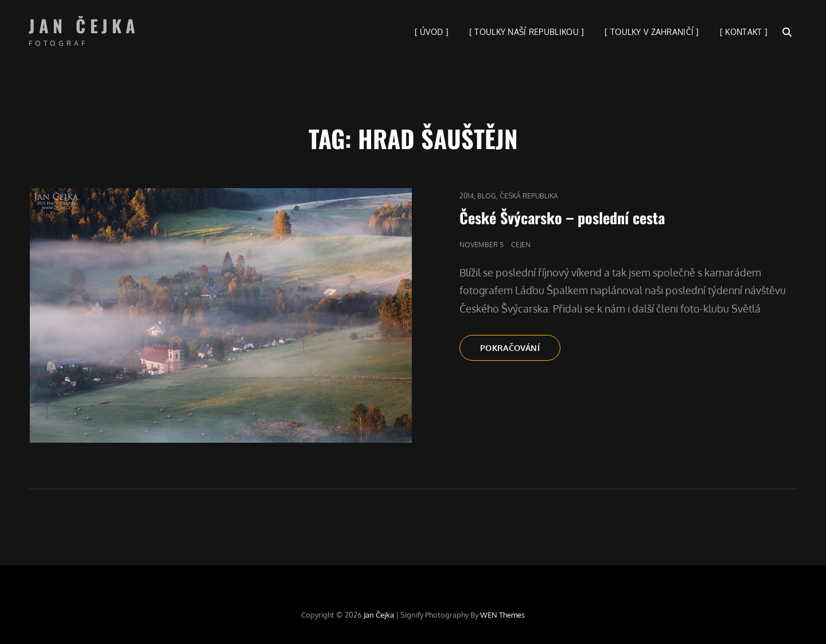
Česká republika (529, 196)
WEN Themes (502, 615)
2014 (467, 196)
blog (487, 196)
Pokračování (520, 351)
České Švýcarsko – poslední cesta (562, 218)
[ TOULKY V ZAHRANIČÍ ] (652, 32)
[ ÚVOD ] (432, 32)
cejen (521, 245)
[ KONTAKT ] (744, 32)
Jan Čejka (84, 26)
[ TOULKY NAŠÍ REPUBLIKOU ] (527, 32)
